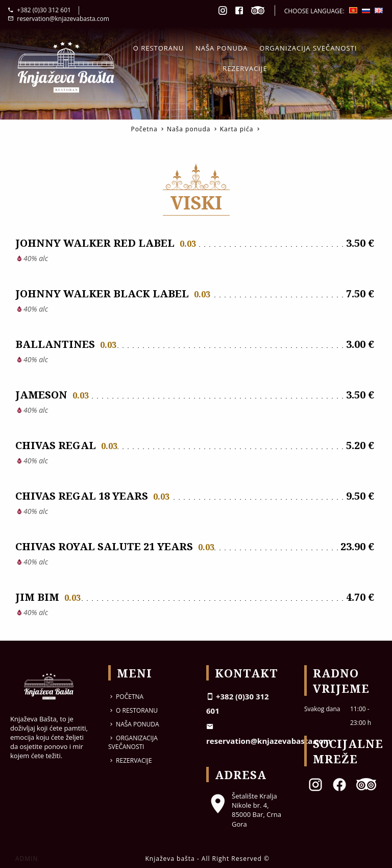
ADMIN (27, 859)
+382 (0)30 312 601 (39, 10)
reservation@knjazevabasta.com (58, 19)
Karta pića (237, 129)
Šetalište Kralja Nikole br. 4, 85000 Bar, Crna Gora (244, 810)
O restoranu (159, 48)
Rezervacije (245, 68)
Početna (144, 129)
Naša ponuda (222, 48)
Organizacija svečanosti (308, 48)
